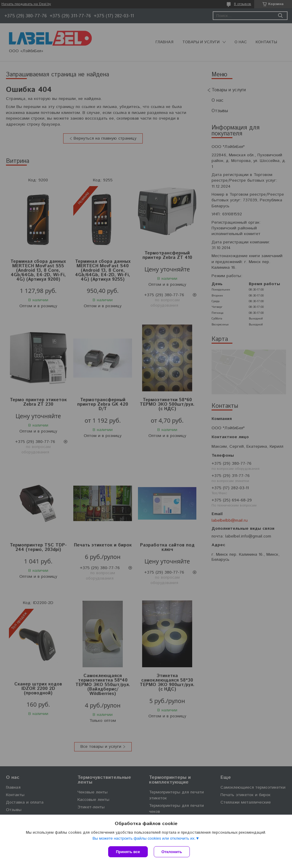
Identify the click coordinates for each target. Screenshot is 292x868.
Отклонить (172, 852)
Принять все (128, 852)
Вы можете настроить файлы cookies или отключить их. (144, 838)
